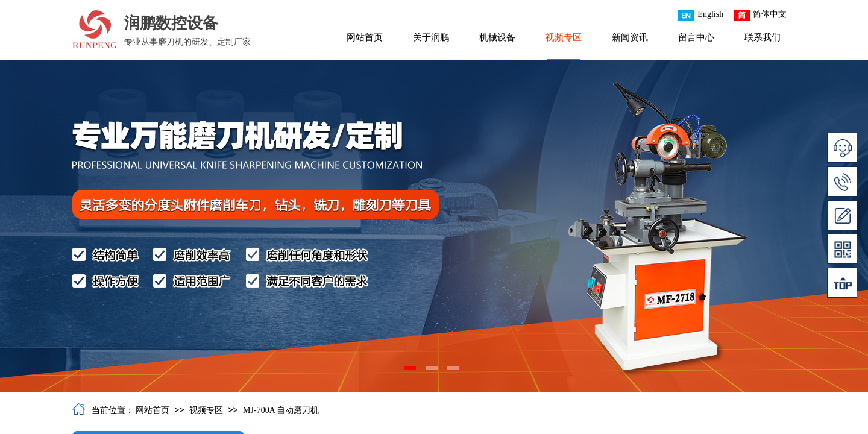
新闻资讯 (630, 37)
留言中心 (696, 37)
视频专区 (564, 37)
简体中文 (760, 15)
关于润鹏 (431, 37)
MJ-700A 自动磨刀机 (281, 410)
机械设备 (497, 37)
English (701, 15)
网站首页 (365, 37)
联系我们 (763, 37)
